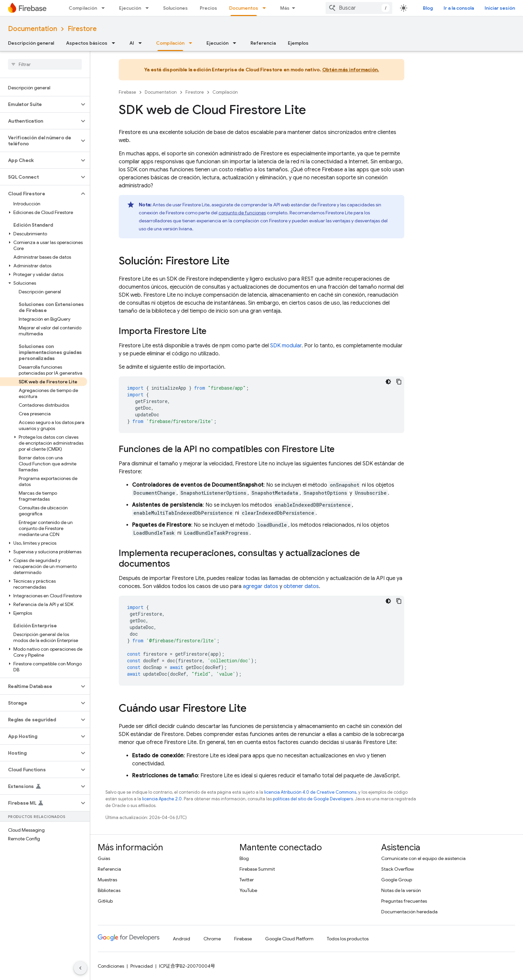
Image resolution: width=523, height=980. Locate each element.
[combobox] (359, 8)
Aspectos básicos (87, 43)
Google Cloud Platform (289, 939)
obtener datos (301, 586)
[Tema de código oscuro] (388, 382)
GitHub (105, 901)
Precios (208, 8)
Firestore (82, 29)
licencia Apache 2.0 (162, 799)
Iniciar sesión (500, 8)
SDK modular (286, 346)
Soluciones (175, 8)
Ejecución (130, 8)
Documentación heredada (409, 912)
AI (132, 43)
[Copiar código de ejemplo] (399, 382)
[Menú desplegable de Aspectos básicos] (115, 43)
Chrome (212, 939)
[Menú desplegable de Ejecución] (149, 8)
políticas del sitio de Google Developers (313, 799)
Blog (428, 8)
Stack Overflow (398, 869)
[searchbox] (45, 64)
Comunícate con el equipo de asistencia (423, 858)
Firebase (127, 92)
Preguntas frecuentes (404, 901)
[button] (40, 104)
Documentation (33, 29)
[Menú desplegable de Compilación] (105, 8)
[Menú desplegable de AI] (142, 43)
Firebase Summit (257, 869)
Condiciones (111, 966)
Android (181, 939)
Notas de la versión (401, 890)
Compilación (83, 8)
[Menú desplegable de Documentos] (266, 8)
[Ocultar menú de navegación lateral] (80, 968)
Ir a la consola (459, 8)
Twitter (247, 880)
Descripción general (31, 43)
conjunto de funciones (242, 213)
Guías (104, 858)
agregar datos (260, 586)
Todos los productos (348, 939)
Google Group (397, 880)
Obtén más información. (351, 70)
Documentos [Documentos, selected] (244, 8)
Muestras (107, 880)
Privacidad (142, 966)
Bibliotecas (109, 890)
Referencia (263, 43)
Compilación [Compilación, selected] (170, 43)
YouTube (248, 890)
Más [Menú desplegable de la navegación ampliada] (285, 8)
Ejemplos (298, 43)
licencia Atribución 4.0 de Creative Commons (310, 792)
